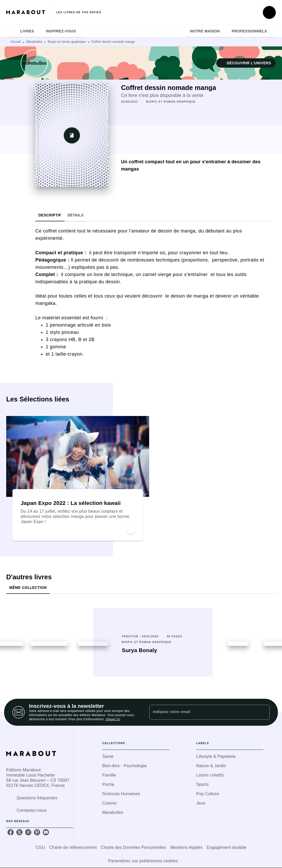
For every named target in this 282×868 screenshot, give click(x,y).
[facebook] (11, 832)
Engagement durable (226, 847)
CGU (40, 847)
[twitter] (19, 832)
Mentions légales (186, 847)
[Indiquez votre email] (203, 712)
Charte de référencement (73, 847)
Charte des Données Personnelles (134, 847)
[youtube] (46, 832)
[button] (246, 63)
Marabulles (34, 42)
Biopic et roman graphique (67, 42)
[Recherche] (269, 12)
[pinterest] (37, 832)
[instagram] (28, 832)
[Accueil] (28, 12)
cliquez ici (113, 719)
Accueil (16, 42)
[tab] (12, 31)
